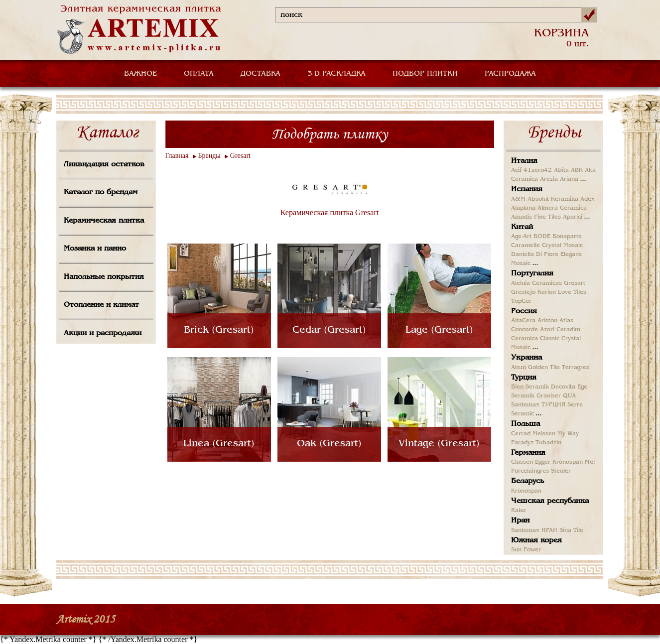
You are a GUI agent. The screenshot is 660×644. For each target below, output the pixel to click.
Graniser (549, 396)
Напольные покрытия (104, 277)
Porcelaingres (530, 471)
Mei (590, 462)
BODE (542, 237)
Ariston (547, 321)
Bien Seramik (530, 387)
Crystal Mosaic (562, 246)
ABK (577, 170)
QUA (569, 396)
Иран (520, 520)
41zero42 (538, 170)
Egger (543, 462)
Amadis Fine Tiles (536, 217)
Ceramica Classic (535, 339)
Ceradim (568, 330)
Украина (527, 358)
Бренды (209, 156)
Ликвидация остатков (104, 164)
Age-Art (521, 237)
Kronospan (568, 462)
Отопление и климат (101, 305)
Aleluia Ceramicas (536, 283)
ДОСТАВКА (261, 74)
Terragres (576, 368)
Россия (524, 311)
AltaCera (523, 321)
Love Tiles (572, 292)
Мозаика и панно (95, 249)
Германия (528, 453)
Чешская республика (550, 501)
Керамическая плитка (104, 221)
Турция (524, 378)
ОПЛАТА (199, 74)
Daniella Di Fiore (535, 255)
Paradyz (522, 443)
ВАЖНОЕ (140, 74)
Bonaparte (567, 237)
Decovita (563, 387)
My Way (568, 434)
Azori (547, 330)
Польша (526, 424)
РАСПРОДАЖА (510, 74)
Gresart (240, 156)
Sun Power (526, 550)
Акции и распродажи (103, 333)
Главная (177, 156)
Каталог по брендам (101, 192)
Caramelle (526, 246)
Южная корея (536, 540)
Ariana (569, 179)
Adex (588, 199)
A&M (518, 199)
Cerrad (521, 434)
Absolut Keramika (553, 199)
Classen (522, 462)
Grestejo (523, 292)
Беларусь (528, 481)
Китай (522, 227)
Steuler (561, 471)
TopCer (521, 301)
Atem (519, 368)
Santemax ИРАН (534, 530)
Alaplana (523, 208)
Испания (527, 189)
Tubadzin (548, 443)
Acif (516, 170)
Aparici (573, 217)
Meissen (544, 434)
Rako (518, 511)
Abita (561, 170)
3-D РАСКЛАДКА (336, 74)
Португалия (532, 273)
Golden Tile (544, 368)
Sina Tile (571, 530)
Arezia (549, 179)
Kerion (547, 292)
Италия (524, 161)
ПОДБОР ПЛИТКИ (425, 74)
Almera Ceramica (562, 208)
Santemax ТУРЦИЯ (538, 405)
